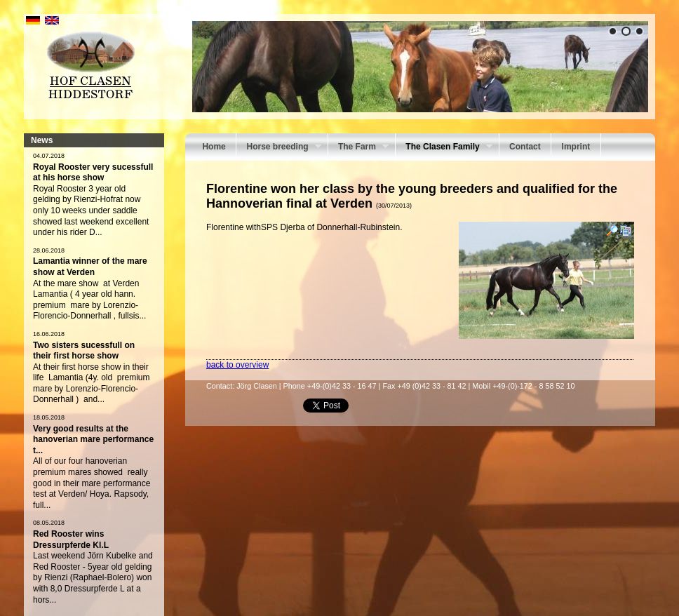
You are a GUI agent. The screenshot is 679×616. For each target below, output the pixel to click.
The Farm (358, 148)
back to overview (237, 365)
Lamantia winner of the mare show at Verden (90, 267)
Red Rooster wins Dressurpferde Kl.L (71, 540)
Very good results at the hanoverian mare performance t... (93, 440)
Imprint (576, 147)
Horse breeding (278, 148)
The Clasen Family (444, 148)
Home (214, 147)
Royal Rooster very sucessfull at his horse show (93, 173)
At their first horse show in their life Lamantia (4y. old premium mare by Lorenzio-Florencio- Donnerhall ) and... (92, 383)
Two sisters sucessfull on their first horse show (84, 351)
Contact (525, 147)
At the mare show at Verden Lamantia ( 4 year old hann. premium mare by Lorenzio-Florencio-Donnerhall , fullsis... (89, 300)
